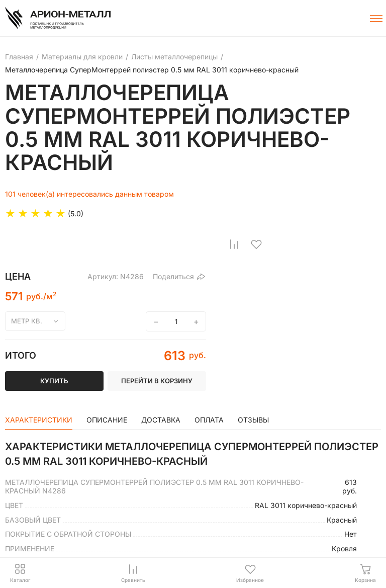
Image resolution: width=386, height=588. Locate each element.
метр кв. (27, 321)
